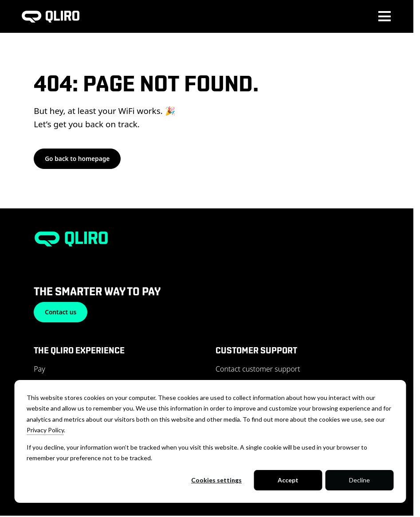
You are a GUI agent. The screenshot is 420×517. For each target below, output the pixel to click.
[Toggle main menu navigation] (385, 16)
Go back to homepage (77, 159)
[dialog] (210, 441)
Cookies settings (216, 480)
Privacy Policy (45, 430)
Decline (359, 480)
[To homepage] (51, 17)
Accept (288, 480)
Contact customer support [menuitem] (258, 369)
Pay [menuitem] (39, 369)
